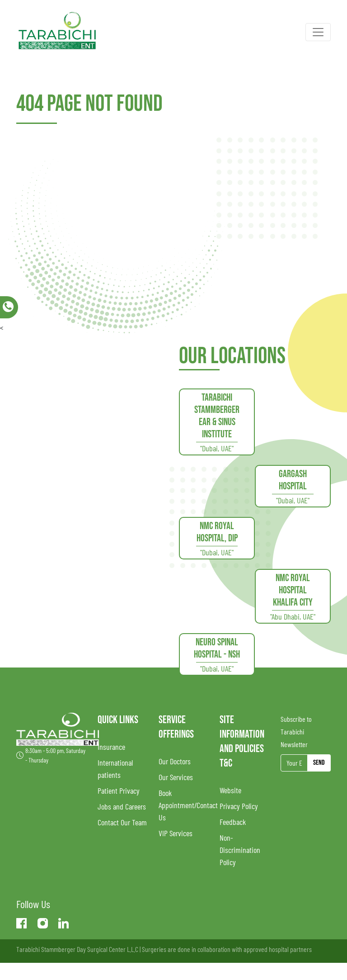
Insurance (111, 747)
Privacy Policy (239, 806)
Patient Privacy (119, 791)
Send (319, 763)
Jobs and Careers (122, 806)
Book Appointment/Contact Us (188, 805)
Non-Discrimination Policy (240, 850)
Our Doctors (175, 761)
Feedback (233, 822)
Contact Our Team (122, 822)
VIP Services (176, 833)
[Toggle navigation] (318, 32)
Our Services (176, 777)
